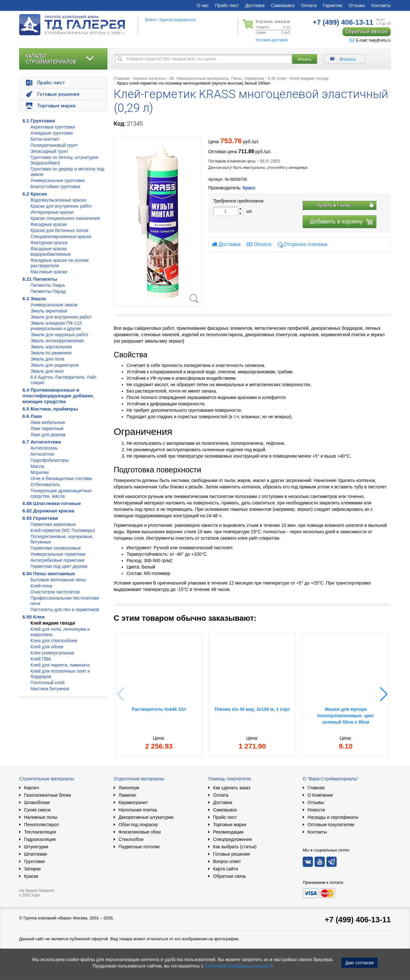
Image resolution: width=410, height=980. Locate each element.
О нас (203, 5)
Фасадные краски (49, 224)
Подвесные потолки (139, 847)
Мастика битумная (50, 689)
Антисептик (42, 454)
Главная (122, 78)
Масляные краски (49, 272)
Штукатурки (36, 847)
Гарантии (332, 5)
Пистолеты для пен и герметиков (65, 610)
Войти (151, 20)
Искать (305, 59)
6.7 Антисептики (42, 442)
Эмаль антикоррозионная (57, 341)
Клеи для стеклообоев (54, 641)
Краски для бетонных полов (59, 230)
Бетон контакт (45, 139)
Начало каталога (150, 78)
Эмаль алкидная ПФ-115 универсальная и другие (56, 326)
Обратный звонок (367, 31)
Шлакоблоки (37, 802)
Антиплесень (44, 448)
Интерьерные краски (52, 212)
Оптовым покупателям (331, 825)
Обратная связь (230, 876)
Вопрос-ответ (227, 861)
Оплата (309, 5)
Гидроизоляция (40, 839)
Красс (249, 188)
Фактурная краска (49, 243)
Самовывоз (283, 5)
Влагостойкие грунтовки (55, 187)
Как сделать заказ (232, 788)
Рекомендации (228, 832)
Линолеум (129, 788)
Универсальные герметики (58, 554)
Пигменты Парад (48, 291)
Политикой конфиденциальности (239, 966)
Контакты (381, 5)
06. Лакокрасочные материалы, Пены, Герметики (217, 78)
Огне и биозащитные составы (61, 478)
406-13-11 (343, 22)
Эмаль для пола (47, 359)
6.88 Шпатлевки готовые (52, 503)
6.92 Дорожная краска (48, 511)
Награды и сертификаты (333, 817)
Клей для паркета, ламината (60, 665)
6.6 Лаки (32, 416)
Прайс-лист (227, 5)
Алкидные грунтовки (52, 133)
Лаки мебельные (48, 422)
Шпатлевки (35, 854)
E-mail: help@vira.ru (370, 40)
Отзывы (357, 5)
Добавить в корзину (336, 221)
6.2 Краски (35, 194)
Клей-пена (41, 586)
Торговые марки (230, 825)
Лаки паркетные (47, 428)
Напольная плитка (138, 810)
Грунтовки (34, 861)
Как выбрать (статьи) (235, 847)
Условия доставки (272, 40)
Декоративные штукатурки (146, 817)
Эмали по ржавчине (51, 353)
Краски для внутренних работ (61, 206)
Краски (31, 876)
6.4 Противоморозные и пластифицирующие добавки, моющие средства (58, 396)
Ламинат (127, 795)
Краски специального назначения (65, 218)
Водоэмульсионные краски (58, 200)
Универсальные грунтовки (57, 180)
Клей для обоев (47, 647)
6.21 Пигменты (40, 279)
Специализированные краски (61, 237)
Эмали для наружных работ (59, 335)
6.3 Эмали (34, 299)
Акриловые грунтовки (53, 127)
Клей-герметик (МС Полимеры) (63, 530)
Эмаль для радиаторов (55, 365)
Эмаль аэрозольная (51, 347)
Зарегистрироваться (177, 20)
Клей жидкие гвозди (53, 623)
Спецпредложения (232, 839)
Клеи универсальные (52, 653)
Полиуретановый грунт (54, 145)
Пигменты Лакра (48, 285)
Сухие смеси (37, 810)
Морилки (40, 472)
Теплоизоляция (40, 832)
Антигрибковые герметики (57, 560)
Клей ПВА (41, 659)
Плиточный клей (48, 683)
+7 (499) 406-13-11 (358, 920)
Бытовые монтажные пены (58, 580)
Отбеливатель (45, 485)
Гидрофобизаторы (49, 460)
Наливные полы (41, 817)
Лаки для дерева (48, 435)
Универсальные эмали (54, 305)
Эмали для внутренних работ (61, 317)
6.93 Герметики (40, 518)
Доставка (255, 5)
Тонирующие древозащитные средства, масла (61, 493)
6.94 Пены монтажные (49, 573)
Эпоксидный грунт (49, 151)
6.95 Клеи (33, 617)
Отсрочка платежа (306, 245)
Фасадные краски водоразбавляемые (51, 251)
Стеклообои (131, 839)
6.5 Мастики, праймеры (50, 409)
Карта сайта (225, 869)
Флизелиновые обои (140, 832)
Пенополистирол (41, 825)
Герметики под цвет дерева (59, 566)
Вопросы (348, 59)
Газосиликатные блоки (48, 795)
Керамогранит (133, 802)
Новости (316, 810)
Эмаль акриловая (49, 311)
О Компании (320, 795)
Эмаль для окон (47, 371)
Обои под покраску (138, 825)
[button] (383, 694)
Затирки (32, 869)
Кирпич (31, 788)
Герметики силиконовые (56, 548)
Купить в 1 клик (334, 205)
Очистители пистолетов (55, 592)
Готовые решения (231, 854)
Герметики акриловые (53, 524)
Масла (37, 466)
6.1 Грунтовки (39, 121)
